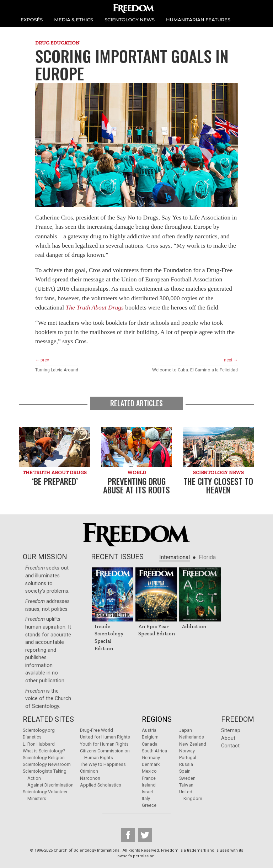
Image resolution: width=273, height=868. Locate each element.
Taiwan (186, 785)
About (228, 738)
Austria (149, 730)
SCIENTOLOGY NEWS (130, 20)
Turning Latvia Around (57, 370)
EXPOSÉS (32, 20)
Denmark (151, 764)
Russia (186, 764)
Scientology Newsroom (47, 764)
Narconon (90, 778)
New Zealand (193, 744)
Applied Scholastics (101, 785)
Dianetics (32, 737)
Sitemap (231, 731)
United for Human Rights (105, 737)
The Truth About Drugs (95, 307)
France (149, 778)
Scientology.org (39, 730)
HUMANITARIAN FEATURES (198, 20)
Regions (157, 719)
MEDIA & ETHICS (74, 20)
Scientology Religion (44, 758)
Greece (149, 805)
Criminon (89, 771)
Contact (230, 746)
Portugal (188, 758)
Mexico (149, 771)
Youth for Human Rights (104, 744)
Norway (187, 751)
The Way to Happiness (103, 764)
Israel (147, 792)
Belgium (150, 737)
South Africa (154, 751)
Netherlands (192, 737)
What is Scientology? (44, 751)
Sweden (187, 778)
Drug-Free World (97, 730)
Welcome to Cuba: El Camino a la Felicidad (195, 370)
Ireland (149, 785)
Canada (150, 744)
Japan (186, 730)
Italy (146, 798)
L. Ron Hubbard (39, 744)
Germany (151, 758)
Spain (185, 771)
